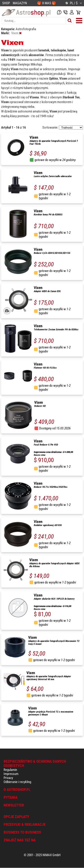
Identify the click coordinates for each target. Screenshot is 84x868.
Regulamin (10, 770)
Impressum (11, 774)
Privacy (8, 778)
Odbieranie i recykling (17, 782)
